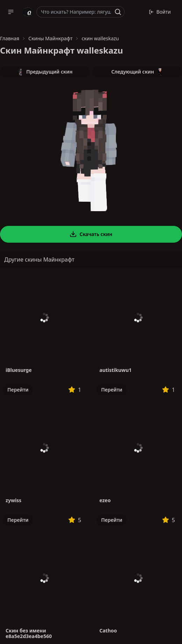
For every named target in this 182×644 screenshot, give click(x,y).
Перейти (18, 390)
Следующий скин (137, 72)
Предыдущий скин (45, 72)
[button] (11, 12)
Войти (160, 12)
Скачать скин (91, 234)
